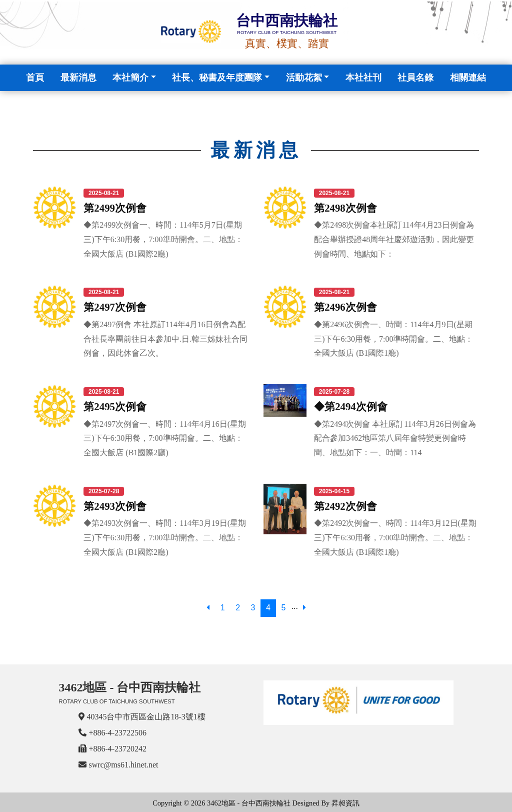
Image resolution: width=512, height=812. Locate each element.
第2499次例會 (115, 207)
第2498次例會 (345, 207)
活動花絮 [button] (304, 78)
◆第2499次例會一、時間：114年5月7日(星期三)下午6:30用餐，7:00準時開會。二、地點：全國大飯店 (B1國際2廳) (163, 239)
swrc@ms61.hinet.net (123, 765)
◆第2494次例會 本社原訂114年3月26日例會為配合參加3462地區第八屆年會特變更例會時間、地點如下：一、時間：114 (395, 438)
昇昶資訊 (345, 803)
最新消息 (78, 78)
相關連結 (468, 78)
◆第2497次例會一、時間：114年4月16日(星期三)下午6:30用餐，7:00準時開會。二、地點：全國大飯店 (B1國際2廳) (165, 438)
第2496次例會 (345, 307)
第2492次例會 (345, 506)
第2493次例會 (115, 506)
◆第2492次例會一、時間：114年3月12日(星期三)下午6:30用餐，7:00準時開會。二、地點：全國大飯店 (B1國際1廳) (395, 538)
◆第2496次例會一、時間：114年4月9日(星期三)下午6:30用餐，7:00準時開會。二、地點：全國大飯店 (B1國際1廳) (393, 338)
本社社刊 (363, 78)
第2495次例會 (115, 406)
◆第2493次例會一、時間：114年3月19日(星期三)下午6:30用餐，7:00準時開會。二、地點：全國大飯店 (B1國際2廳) (165, 538)
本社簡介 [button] (130, 78)
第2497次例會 (115, 307)
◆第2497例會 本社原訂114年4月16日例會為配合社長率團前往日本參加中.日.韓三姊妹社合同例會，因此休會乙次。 (165, 338)
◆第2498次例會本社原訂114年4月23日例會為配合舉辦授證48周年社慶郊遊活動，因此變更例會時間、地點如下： (394, 239)
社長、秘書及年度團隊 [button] (217, 78)
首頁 (37, 76)
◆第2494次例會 (351, 406)
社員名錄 (415, 78)
